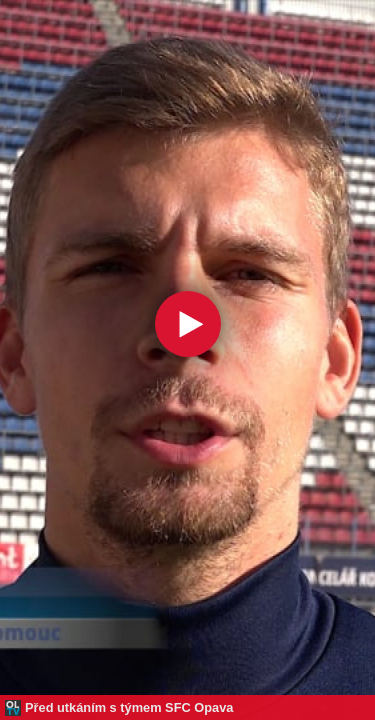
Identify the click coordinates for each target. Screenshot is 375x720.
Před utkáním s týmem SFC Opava (129, 707)
